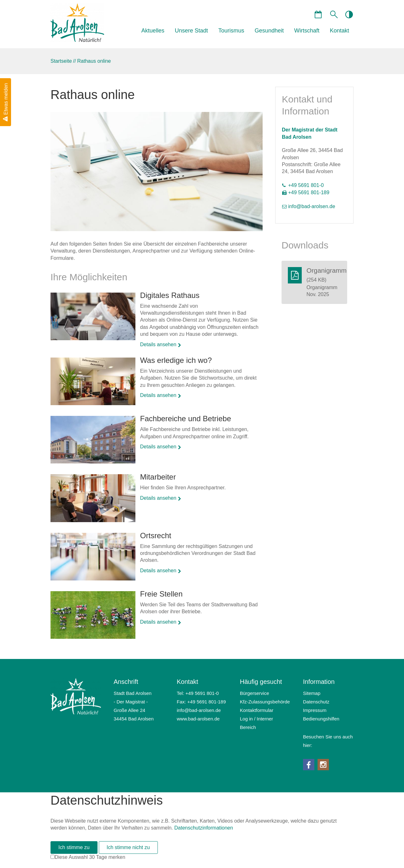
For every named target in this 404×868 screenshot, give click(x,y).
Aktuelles (153, 31)
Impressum (315, 710)
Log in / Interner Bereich (256, 723)
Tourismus (231, 31)
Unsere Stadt (191, 31)
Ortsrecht (156, 536)
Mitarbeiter (158, 477)
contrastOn (349, 14)
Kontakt (339, 31)
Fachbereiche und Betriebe (186, 419)
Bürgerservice (255, 693)
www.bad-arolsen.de (198, 719)
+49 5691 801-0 (306, 185)
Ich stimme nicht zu (128, 847)
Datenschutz (316, 702)
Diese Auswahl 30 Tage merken (90, 857)
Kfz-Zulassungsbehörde (265, 702)
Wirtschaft (307, 31)
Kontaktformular (257, 710)
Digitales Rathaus (170, 295)
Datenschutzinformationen (204, 828)
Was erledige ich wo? (176, 360)
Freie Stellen (161, 594)
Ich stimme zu (74, 847)
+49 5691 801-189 (309, 192)
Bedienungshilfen (321, 719)
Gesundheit (269, 31)
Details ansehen (158, 344)
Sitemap (312, 693)
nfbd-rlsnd (312, 206)
